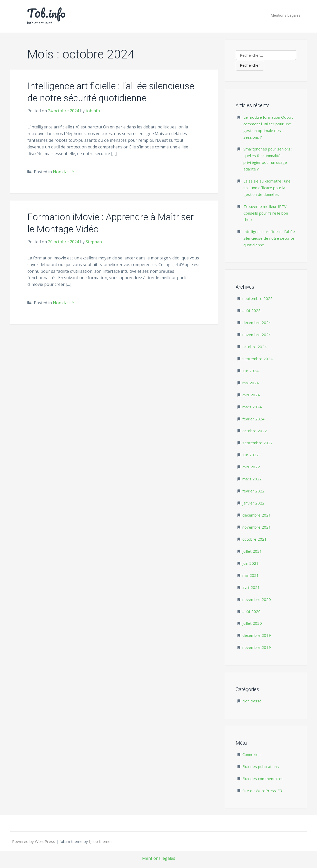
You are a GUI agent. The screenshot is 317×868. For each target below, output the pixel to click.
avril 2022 (251, 467)
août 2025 (251, 310)
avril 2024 (251, 395)
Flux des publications (261, 766)
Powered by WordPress (34, 841)
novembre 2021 (257, 527)
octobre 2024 (255, 347)
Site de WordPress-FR (262, 791)
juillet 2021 (252, 551)
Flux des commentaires (263, 779)
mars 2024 (252, 407)
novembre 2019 (257, 647)
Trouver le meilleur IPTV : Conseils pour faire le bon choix (266, 213)
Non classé (63, 172)
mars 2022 (252, 479)
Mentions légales (159, 858)
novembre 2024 (257, 335)
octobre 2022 (255, 431)
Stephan (94, 242)
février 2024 (253, 419)
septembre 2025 (257, 298)
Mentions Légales (286, 15)
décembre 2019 (257, 635)
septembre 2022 (257, 443)
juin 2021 (250, 563)
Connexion (251, 754)
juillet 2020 (252, 623)
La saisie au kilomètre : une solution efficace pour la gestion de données (267, 188)
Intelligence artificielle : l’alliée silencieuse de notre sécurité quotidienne (269, 238)
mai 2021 (251, 575)
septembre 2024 (257, 359)
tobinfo (93, 111)
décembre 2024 (257, 322)
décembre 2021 (257, 515)
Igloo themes (101, 841)
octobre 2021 (255, 539)
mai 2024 (251, 383)
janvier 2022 (253, 503)
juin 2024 (250, 371)
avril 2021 (251, 587)
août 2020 (251, 611)
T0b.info (46, 13)
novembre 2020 (257, 599)
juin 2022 (250, 455)
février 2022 (253, 491)
